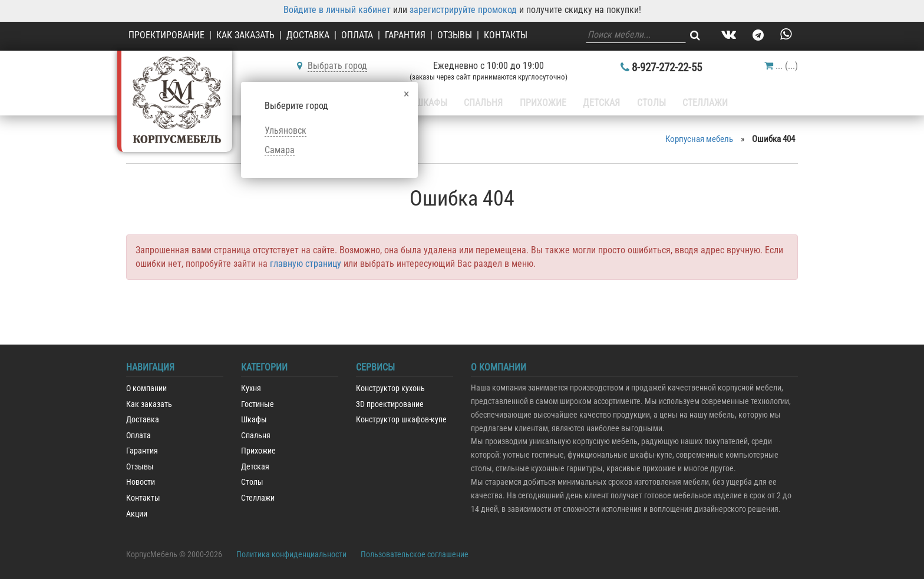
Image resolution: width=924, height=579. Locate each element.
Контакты (506, 35)
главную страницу (306, 264)
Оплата (357, 35)
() (781, 66)
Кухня (251, 388)
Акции (137, 514)
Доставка (308, 35)
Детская (598, 103)
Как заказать (245, 35)
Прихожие (542, 103)
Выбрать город (337, 66)
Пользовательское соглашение (415, 554)
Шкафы (435, 103)
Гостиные (258, 404)
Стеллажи (696, 103)
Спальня (485, 103)
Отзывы (455, 35)
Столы (645, 103)
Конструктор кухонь (390, 388)
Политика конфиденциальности (291, 554)
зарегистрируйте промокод (463, 10)
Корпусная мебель (699, 139)
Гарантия (405, 35)
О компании (146, 388)
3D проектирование (390, 404)
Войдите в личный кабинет (337, 10)
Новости (141, 482)
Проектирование (166, 35)
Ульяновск (286, 130)
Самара (280, 150)
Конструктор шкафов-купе (401, 420)
